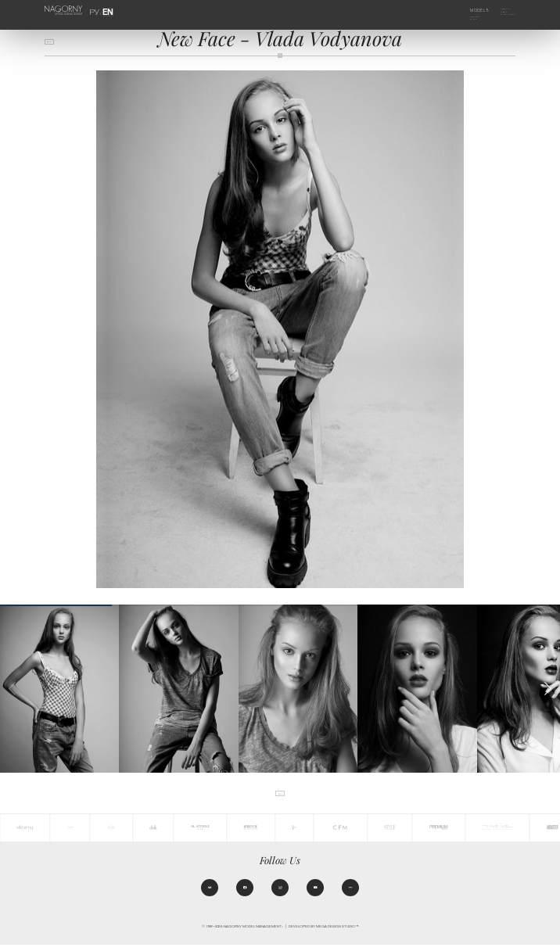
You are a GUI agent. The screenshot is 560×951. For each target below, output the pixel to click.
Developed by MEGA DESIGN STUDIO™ (323, 933)
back (54, 45)
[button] (548, 689)
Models (469, 10)
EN (106, 10)
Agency (499, 10)
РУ (98, 10)
